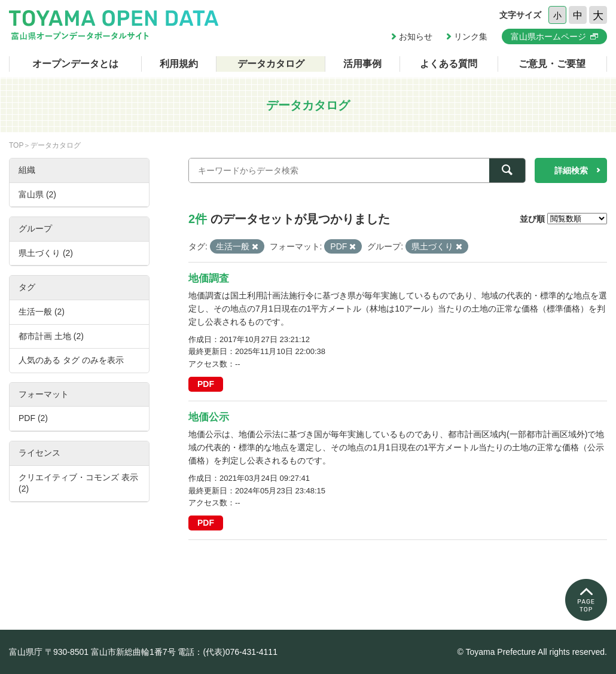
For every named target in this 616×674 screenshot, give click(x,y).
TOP (16, 145)
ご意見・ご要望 (552, 64)
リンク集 (471, 36)
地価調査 (209, 278)
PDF (206, 384)
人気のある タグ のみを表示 (71, 360)
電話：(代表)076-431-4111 (228, 652)
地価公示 (209, 417)
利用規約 (179, 64)
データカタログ (271, 64)
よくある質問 (449, 64)
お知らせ (416, 36)
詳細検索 (571, 170)
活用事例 (362, 64)
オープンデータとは (75, 64)
